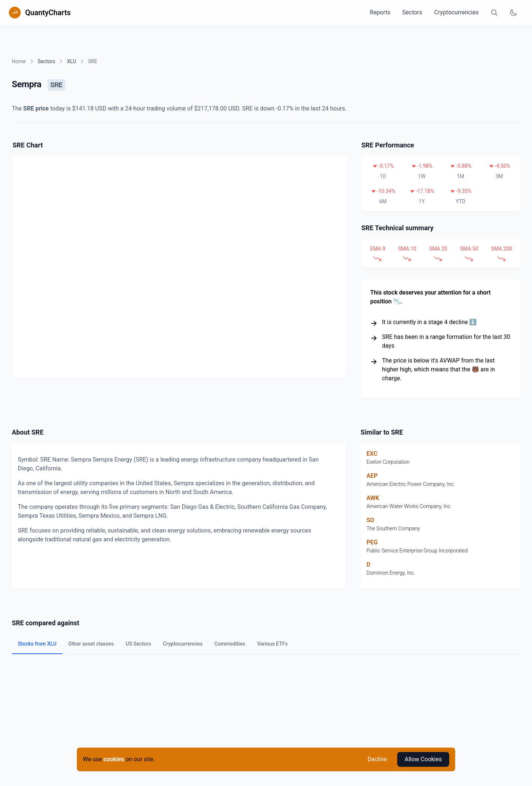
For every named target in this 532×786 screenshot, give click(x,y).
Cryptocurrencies (456, 12)
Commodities (230, 644)
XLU (71, 61)
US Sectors (138, 644)
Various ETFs (272, 644)
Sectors (412, 12)
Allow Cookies (423, 759)
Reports (380, 12)
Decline (377, 759)
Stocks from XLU (37, 644)
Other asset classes (91, 644)
